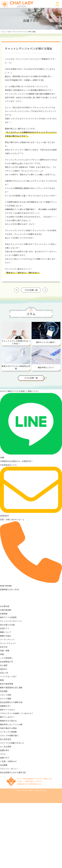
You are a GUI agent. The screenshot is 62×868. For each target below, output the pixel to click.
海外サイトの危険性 (8, 617)
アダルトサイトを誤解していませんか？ (17, 713)
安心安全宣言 (6, 739)
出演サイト (5, 628)
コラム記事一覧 (31, 378)
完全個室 (4, 691)
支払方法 (4, 647)
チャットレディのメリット (11, 621)
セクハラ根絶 (6, 699)
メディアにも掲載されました (12, 743)
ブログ (9, 32)
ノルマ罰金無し (7, 658)
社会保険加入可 (7, 662)
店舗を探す (5, 750)
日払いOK (4, 673)
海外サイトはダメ (7, 710)
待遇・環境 (5, 651)
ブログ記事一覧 (31, 290)
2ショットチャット (8, 643)
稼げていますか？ (7, 717)
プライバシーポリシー (9, 769)
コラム (3, 754)
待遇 (2, 654)
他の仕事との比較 (7, 625)
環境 (2, 680)
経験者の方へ (6, 706)
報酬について (6, 632)
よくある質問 (6, 747)
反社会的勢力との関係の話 (11, 702)
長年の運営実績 (7, 684)
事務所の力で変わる (8, 721)
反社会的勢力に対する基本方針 (13, 772)
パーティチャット (7, 639)
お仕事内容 (5, 606)
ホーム (3, 32)
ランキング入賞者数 (8, 732)
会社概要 (4, 765)
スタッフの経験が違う (9, 735)
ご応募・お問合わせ (8, 761)
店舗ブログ (5, 758)
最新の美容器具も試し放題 (11, 687)
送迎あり (4, 669)
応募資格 (4, 614)
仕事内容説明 (6, 610)
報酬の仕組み (6, 636)
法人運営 (4, 665)
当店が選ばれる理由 (8, 728)
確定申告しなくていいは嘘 (11, 724)
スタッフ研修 (6, 695)
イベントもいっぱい (8, 676)
